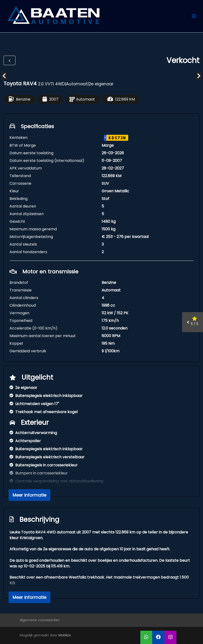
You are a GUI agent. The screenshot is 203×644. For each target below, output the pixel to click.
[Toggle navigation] (194, 16)
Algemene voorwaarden (40, 620)
